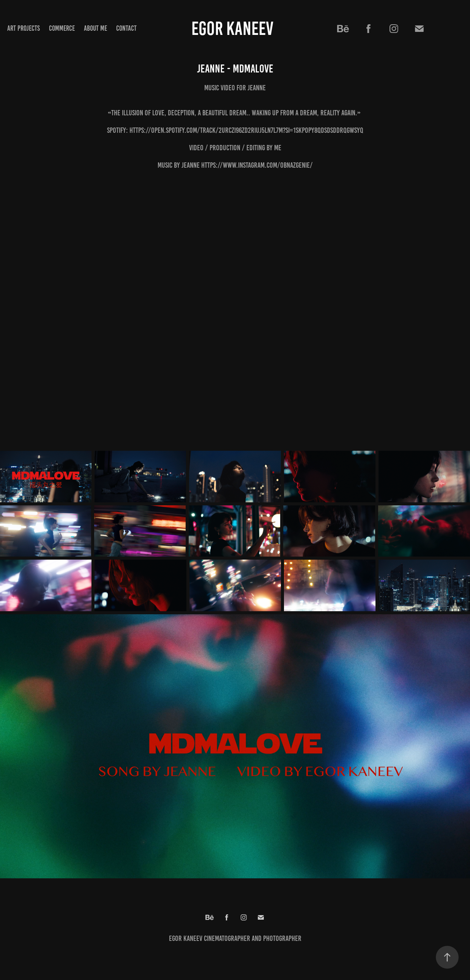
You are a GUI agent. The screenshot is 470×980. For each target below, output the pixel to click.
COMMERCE (62, 28)
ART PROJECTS (24, 28)
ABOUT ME (95, 28)
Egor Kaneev (233, 28)
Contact (126, 28)
